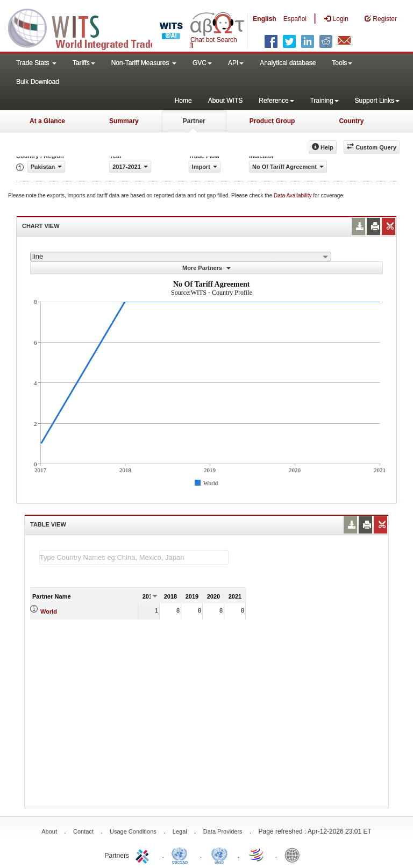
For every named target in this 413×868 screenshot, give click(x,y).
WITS (108, 27)
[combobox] (181, 257)
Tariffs (84, 63)
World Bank (295, 855)
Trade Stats (36, 63)
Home (183, 101)
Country (351, 121)
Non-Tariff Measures (144, 63)
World (49, 611)
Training (325, 101)
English (264, 19)
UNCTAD (182, 855)
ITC (144, 855)
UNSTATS (219, 855)
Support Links (377, 101)
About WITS (226, 101)
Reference (276, 101)
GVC (202, 63)
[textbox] (134, 557)
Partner (194, 121)
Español (295, 19)
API (236, 63)
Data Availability (293, 195)
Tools (342, 63)
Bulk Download (38, 82)
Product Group (272, 121)
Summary (124, 121)
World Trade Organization (257, 855)
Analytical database (288, 63)
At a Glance (47, 121)
